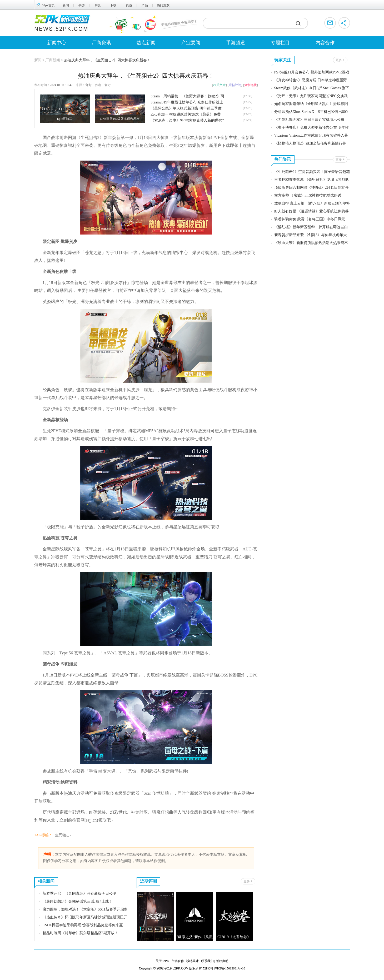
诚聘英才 (192, 961)
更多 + (248, 881)
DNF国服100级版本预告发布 (120, 119)
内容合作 (325, 43)
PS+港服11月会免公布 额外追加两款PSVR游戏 (312, 72)
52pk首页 (48, 5)
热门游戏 (163, 5)
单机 (97, 5)
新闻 (66, 5)
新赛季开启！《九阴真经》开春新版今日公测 (79, 894)
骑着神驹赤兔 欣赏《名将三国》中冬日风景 (310, 219)
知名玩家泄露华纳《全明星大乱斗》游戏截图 (311, 104)
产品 (145, 5)
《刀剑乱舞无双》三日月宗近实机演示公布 (309, 120)
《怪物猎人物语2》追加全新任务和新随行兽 (310, 143)
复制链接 (251, 85)
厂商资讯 (101, 43)
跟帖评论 (235, 85)
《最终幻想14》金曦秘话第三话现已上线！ (78, 901)
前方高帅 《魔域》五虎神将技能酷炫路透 (308, 195)
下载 (113, 5)
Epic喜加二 (65, 119)
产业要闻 (191, 43)
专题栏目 (280, 43)
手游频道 (236, 43)
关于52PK (162, 961)
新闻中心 (57, 43)
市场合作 (178, 961)
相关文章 (220, 85)
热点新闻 (146, 43)
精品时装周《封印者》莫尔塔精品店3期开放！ (80, 933)
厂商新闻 (53, 60)
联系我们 (207, 961)
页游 (129, 5)
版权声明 (222, 961)
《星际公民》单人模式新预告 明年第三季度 (186, 108)
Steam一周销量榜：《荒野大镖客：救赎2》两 (187, 96)
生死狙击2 (63, 835)
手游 (82, 5)
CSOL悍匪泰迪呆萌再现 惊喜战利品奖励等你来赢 (83, 925)
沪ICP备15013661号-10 (229, 968)
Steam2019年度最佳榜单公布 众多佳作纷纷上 (187, 102)
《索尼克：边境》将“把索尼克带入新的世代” (187, 120)
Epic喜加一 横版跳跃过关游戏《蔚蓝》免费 (186, 114)
